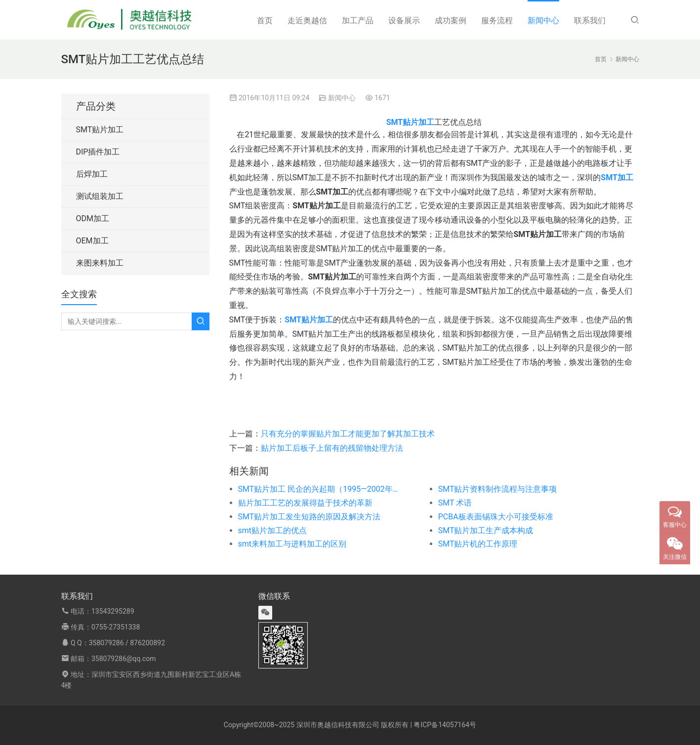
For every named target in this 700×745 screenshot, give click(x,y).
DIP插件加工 (98, 152)
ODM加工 (93, 218)
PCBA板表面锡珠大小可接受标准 (496, 517)
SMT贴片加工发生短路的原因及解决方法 (309, 517)
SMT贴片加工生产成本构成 (486, 530)
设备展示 (404, 20)
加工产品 (358, 20)
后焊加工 (92, 174)
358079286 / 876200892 (127, 643)
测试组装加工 (100, 196)
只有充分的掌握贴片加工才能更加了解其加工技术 (348, 434)
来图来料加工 (100, 263)
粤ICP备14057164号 (445, 725)
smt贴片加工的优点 (273, 530)
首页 (265, 20)
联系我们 (590, 20)
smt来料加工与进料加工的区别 (292, 544)
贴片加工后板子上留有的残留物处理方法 (332, 448)
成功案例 (451, 20)
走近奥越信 (307, 20)
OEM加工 (92, 241)
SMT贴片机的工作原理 (478, 544)
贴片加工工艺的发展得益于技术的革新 (305, 503)
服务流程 (497, 20)
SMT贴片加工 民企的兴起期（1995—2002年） (318, 489)
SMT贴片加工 (100, 130)
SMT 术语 (455, 503)
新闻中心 (543, 20)
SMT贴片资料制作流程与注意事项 (498, 489)
